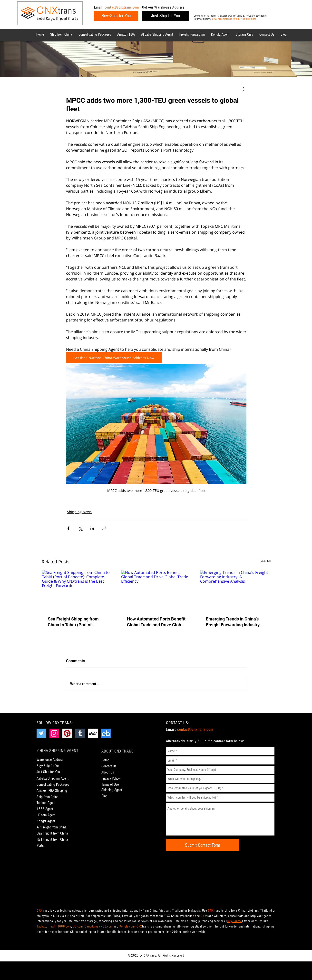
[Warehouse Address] (52, 760)
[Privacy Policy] (115, 779)
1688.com (64, 927)
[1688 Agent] (45, 809)
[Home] (107, 760)
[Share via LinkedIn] (92, 528)
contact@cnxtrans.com (122, 7)
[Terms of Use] (113, 785)
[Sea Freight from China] (53, 833)
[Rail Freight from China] (54, 840)
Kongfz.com (127, 927)
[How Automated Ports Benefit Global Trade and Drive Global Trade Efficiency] (156, 590)
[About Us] (111, 772)
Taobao (42, 927)
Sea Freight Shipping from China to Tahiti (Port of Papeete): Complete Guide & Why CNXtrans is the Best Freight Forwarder (76, 622)
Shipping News (79, 512)
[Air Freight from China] (53, 827)
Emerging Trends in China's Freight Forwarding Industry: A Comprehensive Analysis (235, 622)
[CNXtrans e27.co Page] (93, 733)
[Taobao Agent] (47, 803)
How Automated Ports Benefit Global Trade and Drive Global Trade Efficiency (156, 622)
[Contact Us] (111, 766)
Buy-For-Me (234, 921)
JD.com (78, 927)
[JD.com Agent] (47, 815)
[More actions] (244, 89)
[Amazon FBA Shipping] (55, 791)
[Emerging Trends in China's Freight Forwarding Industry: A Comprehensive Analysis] (235, 590)
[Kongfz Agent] (47, 821)
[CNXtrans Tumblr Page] (80, 733)
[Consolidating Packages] (53, 785)
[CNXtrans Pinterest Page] (67, 733)
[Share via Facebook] (68, 528)
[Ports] (42, 846)
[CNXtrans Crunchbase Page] (106, 733)
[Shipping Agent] (113, 790)
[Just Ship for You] (166, 16)
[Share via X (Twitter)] (80, 528)
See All (265, 561)
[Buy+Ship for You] (116, 16)
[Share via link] (104, 528)
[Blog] (105, 796)
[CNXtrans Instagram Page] (54, 733)
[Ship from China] (50, 797)
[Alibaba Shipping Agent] (53, 779)
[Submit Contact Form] (203, 845)
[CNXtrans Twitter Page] (41, 733)
